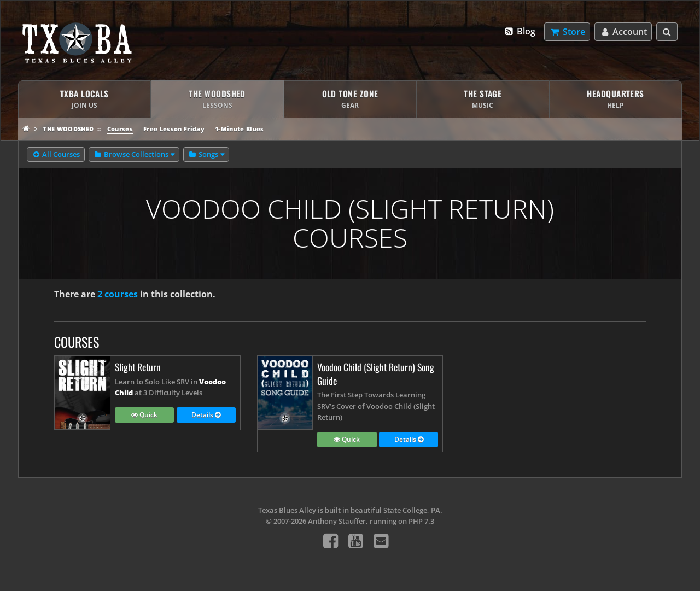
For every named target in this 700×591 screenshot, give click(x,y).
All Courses (56, 155)
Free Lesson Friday (174, 129)
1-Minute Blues (240, 129)
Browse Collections (131, 155)
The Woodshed (68, 129)
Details (206, 416)
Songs (203, 155)
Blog (520, 31)
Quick (144, 416)
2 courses (118, 294)
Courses (120, 129)
